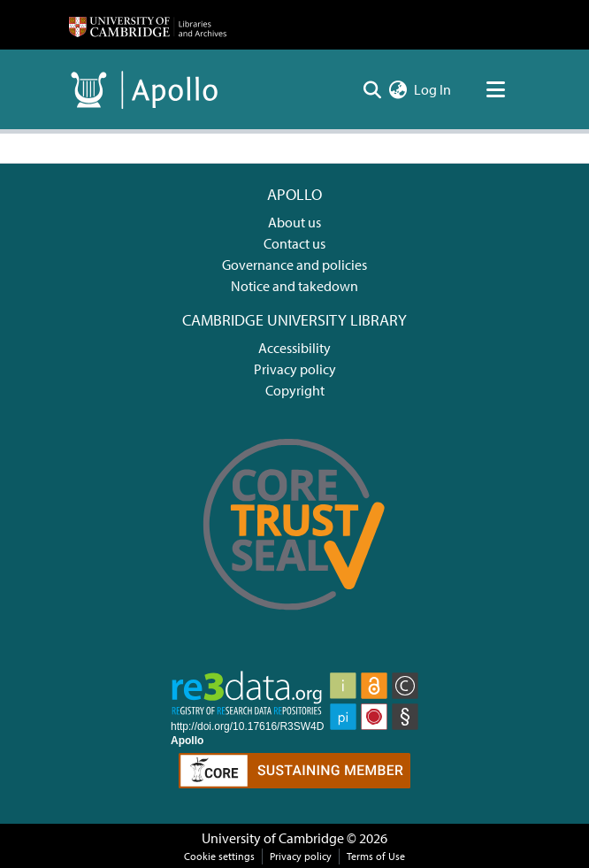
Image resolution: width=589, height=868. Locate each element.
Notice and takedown (294, 286)
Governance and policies (294, 265)
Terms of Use (376, 856)
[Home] (148, 25)
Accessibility (294, 348)
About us (294, 222)
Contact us (294, 243)
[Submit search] (372, 89)
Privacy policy (295, 369)
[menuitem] (398, 89)
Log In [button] (433, 89)
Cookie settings (219, 856)
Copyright (295, 390)
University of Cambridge (273, 838)
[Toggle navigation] (495, 89)
